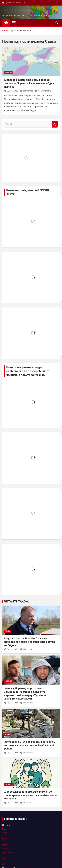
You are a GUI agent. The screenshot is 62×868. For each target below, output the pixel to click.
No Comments (45, 91)
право (8, 631)
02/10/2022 (11, 91)
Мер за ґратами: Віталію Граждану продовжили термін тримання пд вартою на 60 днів (30, 642)
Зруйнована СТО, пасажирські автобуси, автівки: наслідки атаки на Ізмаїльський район (30, 745)
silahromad (27, 91)
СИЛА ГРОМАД (18, 11)
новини (8, 73)
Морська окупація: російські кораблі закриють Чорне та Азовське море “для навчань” (29, 83)
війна (7, 735)
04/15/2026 (11, 649)
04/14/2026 (11, 753)
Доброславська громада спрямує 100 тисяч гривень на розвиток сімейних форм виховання (31, 795)
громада (9, 785)
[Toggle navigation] (14, 23)
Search (55, 124)
